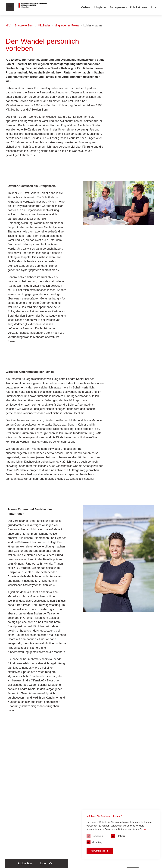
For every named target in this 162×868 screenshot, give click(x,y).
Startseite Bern (24, 25)
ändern (46, 863)
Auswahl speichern (98, 851)
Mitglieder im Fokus (67, 25)
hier (145, 835)
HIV (8, 25)
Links (153, 7)
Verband (86, 7)
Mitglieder (100, 7)
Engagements (118, 7)
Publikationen (138, 7)
